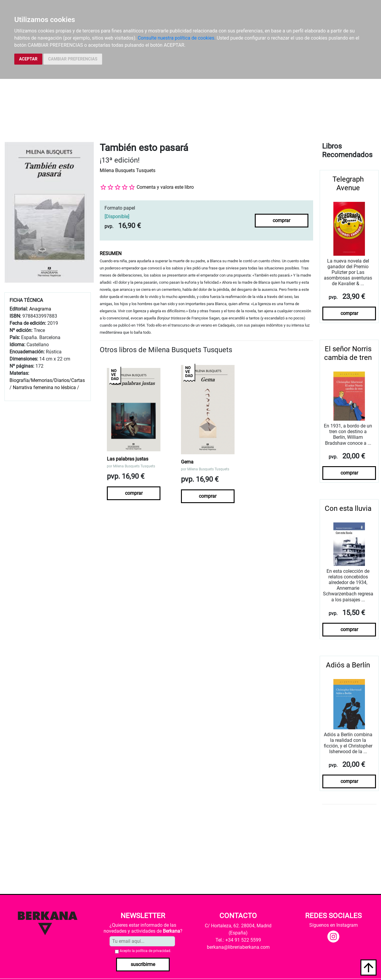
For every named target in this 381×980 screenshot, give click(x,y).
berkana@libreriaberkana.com (238, 947)
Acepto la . (145, 951)
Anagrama (40, 309)
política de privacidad (153, 951)
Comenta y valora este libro (165, 187)
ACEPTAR (28, 59)
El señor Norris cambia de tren (348, 353)
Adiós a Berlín (348, 665)
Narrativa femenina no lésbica (44, 387)
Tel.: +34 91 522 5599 (238, 940)
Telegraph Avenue (348, 184)
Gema (187, 462)
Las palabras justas (128, 459)
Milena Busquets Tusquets (128, 170)
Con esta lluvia (348, 508)
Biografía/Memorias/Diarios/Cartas (47, 380)
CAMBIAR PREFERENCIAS (73, 59)
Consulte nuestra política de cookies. (177, 38)
